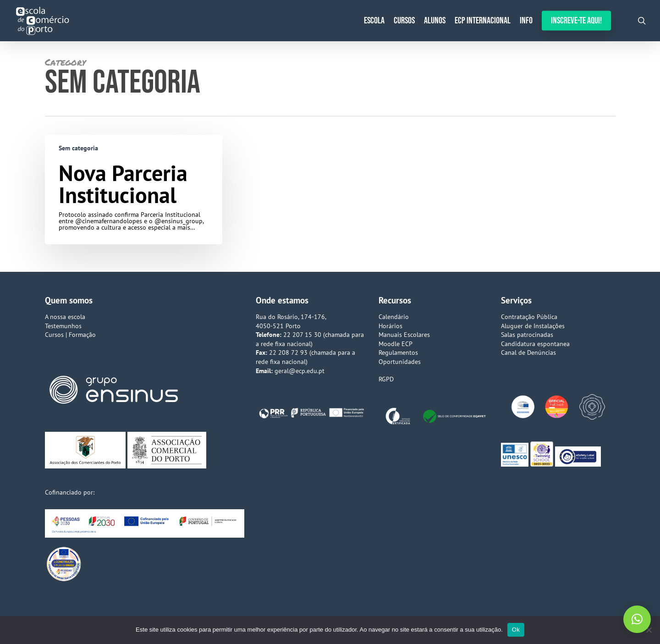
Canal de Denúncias (528, 352)
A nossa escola (65, 317)
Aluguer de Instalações (533, 326)
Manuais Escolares (404, 335)
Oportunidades (400, 362)
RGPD (386, 379)
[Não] (649, 630)
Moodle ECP (396, 344)
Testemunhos (63, 326)
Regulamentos (398, 352)
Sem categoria (78, 148)
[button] (637, 619)
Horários (390, 326)
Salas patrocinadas (527, 335)
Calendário (394, 317)
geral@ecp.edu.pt (300, 371)
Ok (516, 630)
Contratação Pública (529, 317)
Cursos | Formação (70, 335)
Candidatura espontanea (535, 344)
